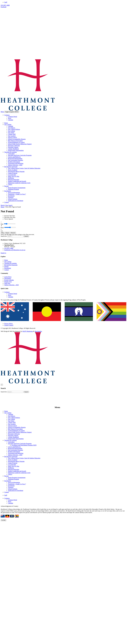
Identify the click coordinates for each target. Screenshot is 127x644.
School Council (12, 137)
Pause (7, 233)
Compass (7, 115)
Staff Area (7, 283)
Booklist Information (14, 162)
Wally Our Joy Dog (13, 176)
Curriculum (11, 154)
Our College (8, 125)
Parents (6, 186)
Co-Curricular (12, 175)
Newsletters (8, 278)
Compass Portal (12, 117)
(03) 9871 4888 (5, 5)
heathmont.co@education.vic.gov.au (15, 250)
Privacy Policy (9, 324)
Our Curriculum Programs (15, 160)
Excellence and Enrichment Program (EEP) (24, 445)
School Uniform (13, 199)
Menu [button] (2, 112)
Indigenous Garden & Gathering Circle (19, 183)
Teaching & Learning (10, 152)
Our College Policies (14, 129)
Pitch (2, 228)
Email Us (3, 253)
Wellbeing (11, 178)
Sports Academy (13, 170)
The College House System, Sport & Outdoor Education (24, 168)
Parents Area (8, 282)
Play (3, 233)
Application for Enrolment (16, 201)
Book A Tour (4, 205)
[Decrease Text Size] (10, 217)
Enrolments (8, 191)
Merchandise (38, 331)
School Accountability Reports (17, 139)
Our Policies (12, 128)
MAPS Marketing (28, 331)
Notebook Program (13, 189)
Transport (11, 197)
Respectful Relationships (15, 159)
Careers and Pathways (14, 157)
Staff (6, 2)
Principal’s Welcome (14, 146)
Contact (7, 202)
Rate (2, 224)
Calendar (11, 120)
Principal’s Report (13, 147)
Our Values (11, 133)
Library (10, 184)
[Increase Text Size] (10, 216)
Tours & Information (14, 193)
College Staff (12, 134)
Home (6, 123)
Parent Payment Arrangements (17, 188)
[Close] (1, 222)
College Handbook (13, 149)
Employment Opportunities (16, 150)
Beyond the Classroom (11, 167)
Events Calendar (9, 280)
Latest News (8, 277)
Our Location (12, 136)
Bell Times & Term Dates (15, 141)
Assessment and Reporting (16, 163)
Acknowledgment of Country (16, 142)
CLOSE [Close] (3, 520)
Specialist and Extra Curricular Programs (20, 155)
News (10, 118)
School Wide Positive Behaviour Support (20, 144)
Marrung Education (14, 180)
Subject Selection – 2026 (15, 165)
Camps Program (13, 173)
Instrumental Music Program (16, 171)
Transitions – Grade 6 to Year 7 (17, 194)
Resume (13, 233)
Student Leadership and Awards (17, 181)
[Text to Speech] (9, 219)
